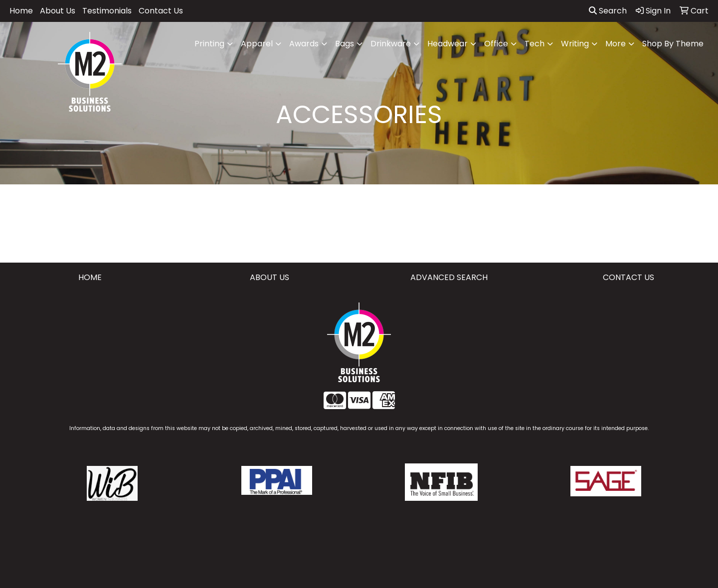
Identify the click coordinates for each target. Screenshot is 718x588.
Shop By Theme (673, 44)
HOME (90, 277)
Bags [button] (345, 44)
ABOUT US (269, 277)
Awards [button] (304, 44)
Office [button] (496, 44)
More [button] (616, 44)
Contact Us (161, 11)
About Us (58, 11)
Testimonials (107, 11)
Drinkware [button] (391, 44)
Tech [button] (535, 44)
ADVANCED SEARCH (449, 277)
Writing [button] (575, 44)
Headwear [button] (448, 44)
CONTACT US (628, 277)
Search (608, 11)
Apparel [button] (257, 44)
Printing (209, 44)
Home (21, 11)
